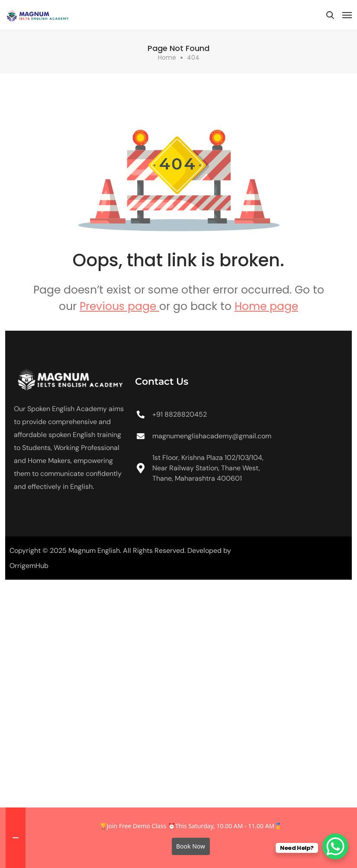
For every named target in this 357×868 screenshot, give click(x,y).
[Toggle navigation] (347, 15)
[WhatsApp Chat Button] (335, 846)
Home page (266, 306)
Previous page (119, 306)
